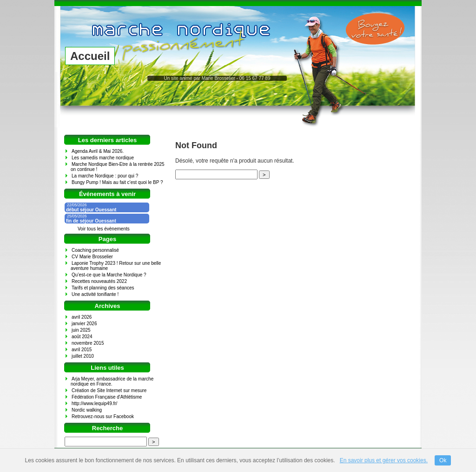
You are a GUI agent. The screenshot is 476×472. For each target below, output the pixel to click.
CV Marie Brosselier (92, 257)
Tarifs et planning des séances (103, 288)
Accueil (90, 56)
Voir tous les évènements (104, 229)
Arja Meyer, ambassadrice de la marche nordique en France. (112, 381)
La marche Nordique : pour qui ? (105, 176)
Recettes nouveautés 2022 (99, 281)
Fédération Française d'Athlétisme (107, 397)
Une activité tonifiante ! (95, 294)
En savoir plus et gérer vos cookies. (384, 460)
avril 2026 (82, 317)
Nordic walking (87, 410)
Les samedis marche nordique (103, 158)
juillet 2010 (83, 356)
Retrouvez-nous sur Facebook (103, 416)
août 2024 (82, 337)
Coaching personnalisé (95, 250)
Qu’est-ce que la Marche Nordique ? (109, 275)
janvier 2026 (84, 324)
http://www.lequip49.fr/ (94, 403)
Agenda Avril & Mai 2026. (98, 151)
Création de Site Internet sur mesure (109, 390)
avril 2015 (82, 350)
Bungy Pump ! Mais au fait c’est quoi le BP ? (117, 182)
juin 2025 (81, 330)
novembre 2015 (88, 343)
